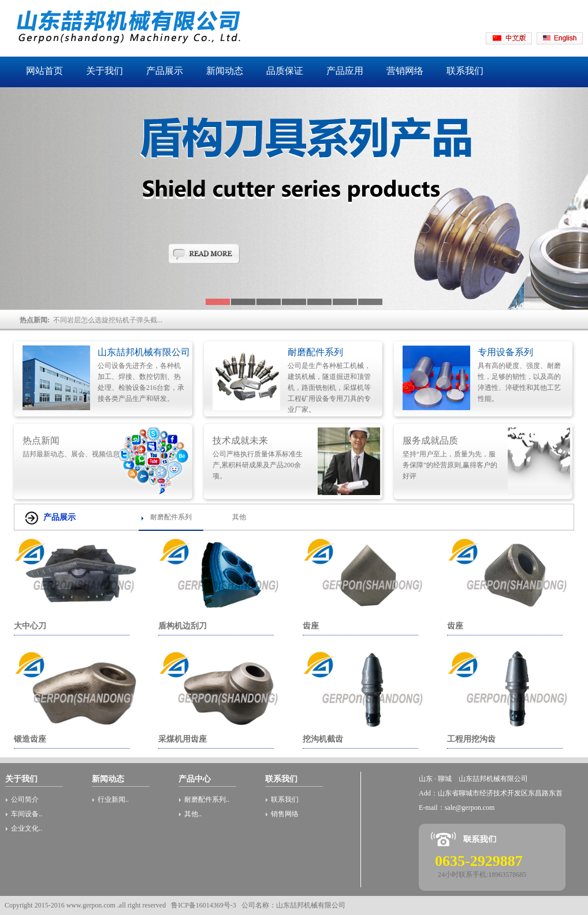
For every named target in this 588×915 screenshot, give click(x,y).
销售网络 (285, 814)
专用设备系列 (505, 352)
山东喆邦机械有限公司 (144, 352)
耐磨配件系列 (315, 352)
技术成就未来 (240, 440)
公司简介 (25, 799)
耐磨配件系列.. (207, 799)
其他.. (193, 814)
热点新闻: (36, 320)
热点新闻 (41, 440)
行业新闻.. (113, 799)
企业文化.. (27, 828)
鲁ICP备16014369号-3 (204, 905)
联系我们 (285, 799)
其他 (239, 517)
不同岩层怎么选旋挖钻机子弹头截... (108, 320)
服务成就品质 (430, 440)
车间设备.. (27, 814)
